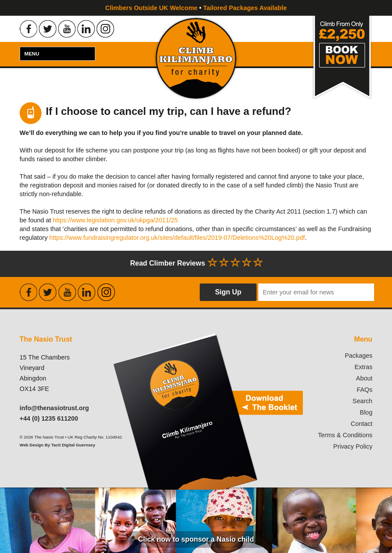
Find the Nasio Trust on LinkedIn (86, 29)
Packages (359, 356)
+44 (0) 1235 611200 (49, 418)
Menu (32, 54)
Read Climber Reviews (196, 263)
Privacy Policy (353, 446)
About (364, 378)
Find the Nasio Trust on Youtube (67, 29)
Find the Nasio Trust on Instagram (105, 29)
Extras (363, 367)
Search (363, 401)
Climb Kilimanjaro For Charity (196, 58)
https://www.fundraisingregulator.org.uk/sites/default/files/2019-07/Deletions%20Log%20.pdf (177, 238)
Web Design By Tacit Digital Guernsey (57, 445)
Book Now (342, 58)
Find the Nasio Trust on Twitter (48, 29)
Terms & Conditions (345, 435)
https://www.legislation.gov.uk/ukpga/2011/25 (115, 220)
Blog (366, 412)
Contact (362, 424)
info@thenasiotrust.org (54, 408)
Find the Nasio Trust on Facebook (28, 29)
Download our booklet (207, 411)
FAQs (364, 390)
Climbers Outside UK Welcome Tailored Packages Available (196, 8)
